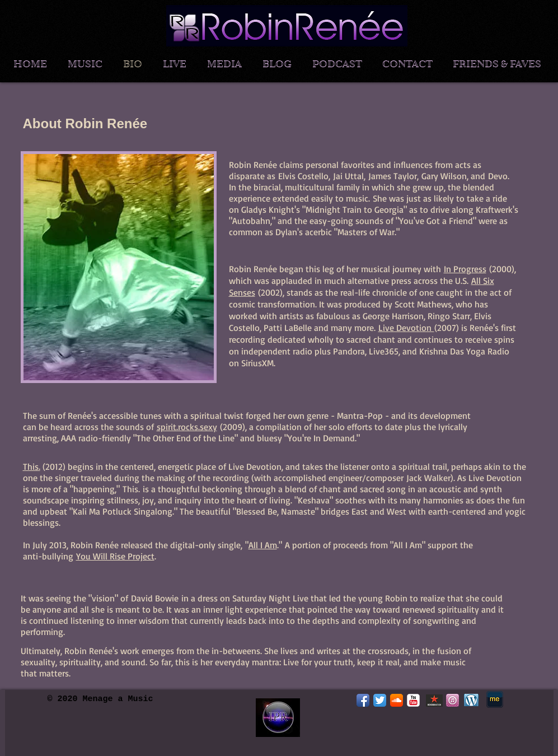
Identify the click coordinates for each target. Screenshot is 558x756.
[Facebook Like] (426, 727)
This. (32, 466)
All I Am (263, 545)
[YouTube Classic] (413, 700)
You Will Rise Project (115, 556)
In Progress (465, 269)
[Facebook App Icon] (363, 700)
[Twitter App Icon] (380, 700)
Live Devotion (406, 328)
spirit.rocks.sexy (187, 427)
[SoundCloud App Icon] (397, 700)
